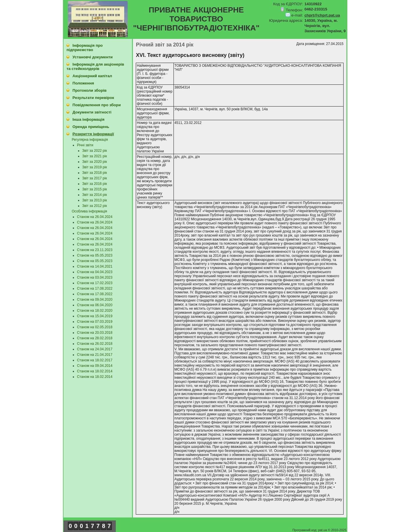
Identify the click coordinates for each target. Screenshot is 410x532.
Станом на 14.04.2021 (95, 266)
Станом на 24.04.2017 (95, 349)
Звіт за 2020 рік (94, 162)
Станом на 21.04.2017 (95, 355)
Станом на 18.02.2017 (95, 360)
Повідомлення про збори (97, 105)
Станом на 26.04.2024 (95, 217)
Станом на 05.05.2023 (95, 255)
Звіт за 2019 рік (94, 167)
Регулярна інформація (90, 140)
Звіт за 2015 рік (94, 189)
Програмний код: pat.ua (310, 530)
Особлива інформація (89, 211)
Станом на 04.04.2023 (95, 272)
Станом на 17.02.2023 (95, 283)
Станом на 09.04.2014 (95, 366)
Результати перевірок (93, 98)
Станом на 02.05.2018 (95, 327)
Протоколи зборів (90, 90)
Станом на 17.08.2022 (95, 288)
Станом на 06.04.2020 (95, 305)
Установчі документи (93, 57)
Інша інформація (88, 119)
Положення (83, 83)
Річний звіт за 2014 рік (165, 45)
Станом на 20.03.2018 (95, 333)
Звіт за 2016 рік (94, 184)
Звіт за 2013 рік (94, 200)
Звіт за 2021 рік (94, 156)
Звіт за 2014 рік (94, 195)
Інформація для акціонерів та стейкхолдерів (95, 66)
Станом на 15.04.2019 (95, 316)
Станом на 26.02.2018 (95, 344)
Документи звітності (92, 112)
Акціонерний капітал (92, 76)
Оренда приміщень (91, 127)
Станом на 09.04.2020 (95, 300)
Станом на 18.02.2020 (95, 311)
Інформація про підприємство (85, 48)
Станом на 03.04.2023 (95, 277)
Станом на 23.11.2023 (95, 250)
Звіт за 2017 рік (94, 178)
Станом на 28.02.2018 (95, 338)
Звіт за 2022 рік (94, 151)
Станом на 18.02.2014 (95, 371)
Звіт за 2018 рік (94, 173)
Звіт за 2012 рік (94, 206)
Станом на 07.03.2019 (95, 322)
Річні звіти (85, 145)
